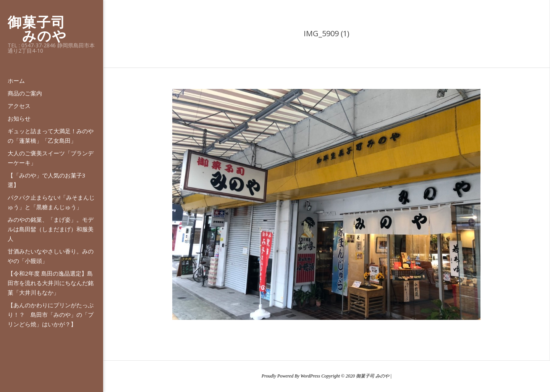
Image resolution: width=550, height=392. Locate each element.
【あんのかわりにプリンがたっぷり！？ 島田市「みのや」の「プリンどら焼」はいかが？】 (51, 315)
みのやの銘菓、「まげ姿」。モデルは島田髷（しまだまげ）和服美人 (51, 229)
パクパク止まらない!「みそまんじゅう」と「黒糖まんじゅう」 (51, 202)
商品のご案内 (25, 93)
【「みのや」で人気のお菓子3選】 (47, 180)
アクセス (19, 106)
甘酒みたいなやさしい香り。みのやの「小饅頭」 (51, 256)
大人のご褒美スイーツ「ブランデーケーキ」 (51, 158)
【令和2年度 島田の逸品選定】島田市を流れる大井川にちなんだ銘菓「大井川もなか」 (51, 283)
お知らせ (19, 118)
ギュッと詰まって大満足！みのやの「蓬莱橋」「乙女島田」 (51, 136)
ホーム (16, 81)
